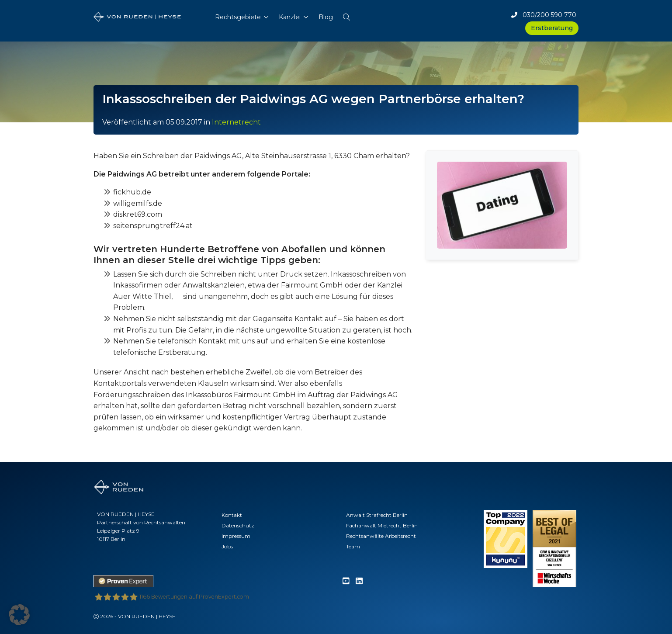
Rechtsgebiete (238, 17)
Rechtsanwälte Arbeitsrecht (381, 536)
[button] (346, 15)
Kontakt (232, 515)
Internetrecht (236, 122)
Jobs (227, 546)
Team (353, 546)
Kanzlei (290, 17)
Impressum (236, 536)
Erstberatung (552, 28)
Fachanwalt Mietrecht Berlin (382, 525)
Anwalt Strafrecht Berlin (377, 515)
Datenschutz (238, 525)
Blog (326, 17)
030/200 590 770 (544, 15)
